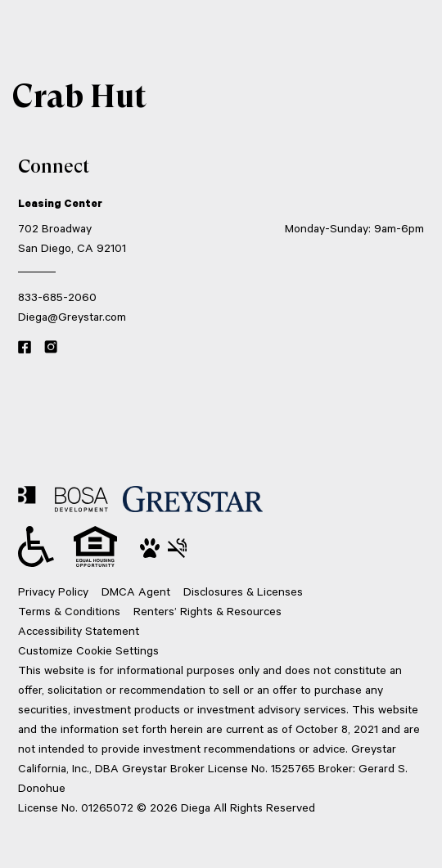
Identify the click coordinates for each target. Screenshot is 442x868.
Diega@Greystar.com (72, 316)
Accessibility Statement (79, 630)
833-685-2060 (57, 297)
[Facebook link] (25, 348)
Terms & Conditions (69, 611)
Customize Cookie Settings (88, 650)
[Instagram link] (51, 348)
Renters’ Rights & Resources (207, 611)
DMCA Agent (136, 591)
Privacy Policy (53, 591)
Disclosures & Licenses (243, 591)
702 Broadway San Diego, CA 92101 (72, 238)
